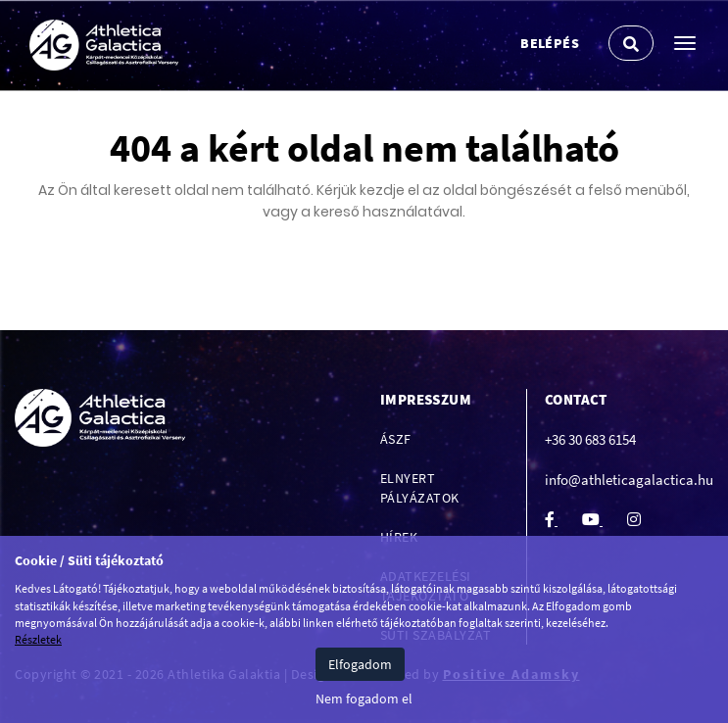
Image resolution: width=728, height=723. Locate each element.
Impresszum (426, 399)
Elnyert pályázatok (420, 488)
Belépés (550, 43)
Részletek (38, 639)
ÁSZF (396, 439)
